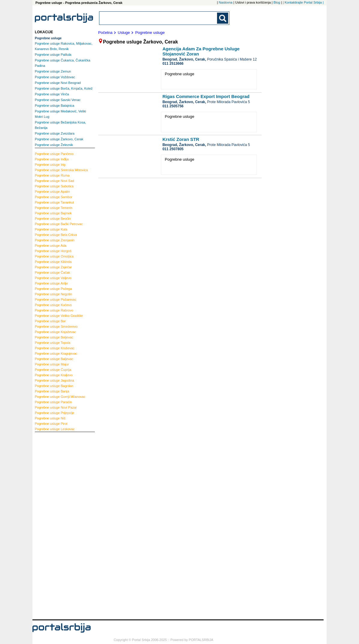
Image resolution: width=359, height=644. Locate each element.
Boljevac (54, 337)
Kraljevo (54, 375)
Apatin (52, 192)
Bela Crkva (56, 235)
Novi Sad (54, 181)
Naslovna (226, 2)
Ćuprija (53, 370)
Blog (277, 2)
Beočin (53, 219)
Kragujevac (56, 353)
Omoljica (54, 256)
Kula (51, 229)
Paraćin (53, 402)
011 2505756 (173, 106)
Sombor (54, 197)
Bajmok (53, 213)
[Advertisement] (59, 525)
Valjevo (53, 278)
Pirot (51, 424)
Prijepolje (54, 413)
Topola (53, 343)
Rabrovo (54, 310)
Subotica (54, 186)
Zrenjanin (55, 240)
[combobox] (158, 18)
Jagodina (54, 380)
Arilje (51, 283)
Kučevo (53, 305)
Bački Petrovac (59, 224)
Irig (50, 165)
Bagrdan (54, 386)
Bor (50, 321)
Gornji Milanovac (60, 397)
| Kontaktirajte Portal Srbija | (303, 2)
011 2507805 (173, 149)
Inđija (52, 159)
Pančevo (54, 154)
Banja (52, 391)
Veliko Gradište (59, 316)
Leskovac (55, 429)
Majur (52, 364)
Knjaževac (55, 332)
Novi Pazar (56, 407)
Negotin (53, 294)
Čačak (52, 273)
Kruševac (55, 348)
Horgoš (53, 251)
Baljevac (54, 359)
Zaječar (53, 267)
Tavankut (54, 202)
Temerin (54, 208)
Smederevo (56, 326)
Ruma (52, 175)
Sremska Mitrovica (61, 170)
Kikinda (53, 262)
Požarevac (56, 300)
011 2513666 (173, 64)
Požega (53, 289)
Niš (50, 418)
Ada (51, 246)
